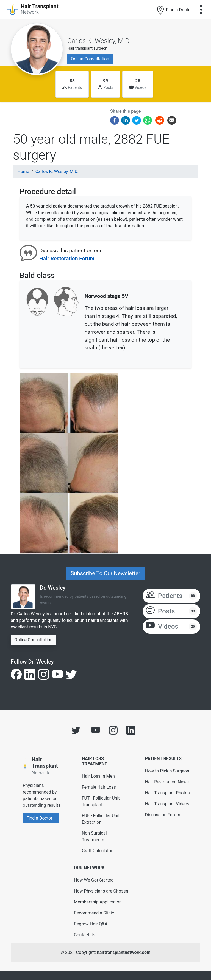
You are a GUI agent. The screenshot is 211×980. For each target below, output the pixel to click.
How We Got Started (94, 880)
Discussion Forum (163, 815)
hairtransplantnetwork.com (124, 952)
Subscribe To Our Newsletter (106, 573)
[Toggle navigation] (201, 10)
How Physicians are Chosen (101, 891)
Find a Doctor (174, 10)
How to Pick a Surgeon (167, 771)
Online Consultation (90, 59)
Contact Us (85, 935)
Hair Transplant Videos (167, 804)
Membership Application (98, 902)
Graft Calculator (97, 851)
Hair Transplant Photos (167, 793)
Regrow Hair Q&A (91, 924)
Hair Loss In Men (98, 776)
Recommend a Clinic (94, 913)
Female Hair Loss (99, 787)
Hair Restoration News (167, 782)
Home (23, 172)
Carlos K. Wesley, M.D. (99, 41)
